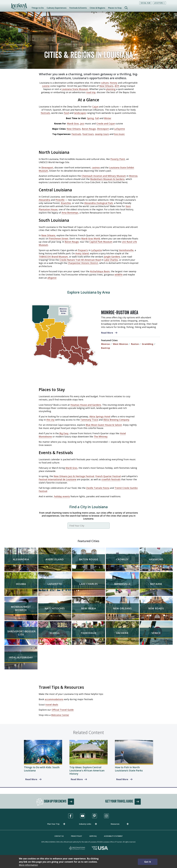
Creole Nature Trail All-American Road (80, 260)
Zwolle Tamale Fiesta (98, 488)
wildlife (119, 275)
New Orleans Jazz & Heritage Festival (74, 476)
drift (117, 86)
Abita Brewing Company (116, 420)
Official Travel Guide (63, 710)
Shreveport (103, 129)
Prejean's (83, 250)
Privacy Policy (77, 836)
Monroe (133, 176)
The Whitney (101, 437)
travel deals (52, 705)
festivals (45, 113)
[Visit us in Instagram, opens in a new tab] (106, 816)
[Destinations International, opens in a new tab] (77, 848)
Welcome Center (60, 715)
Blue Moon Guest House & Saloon (104, 425)
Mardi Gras (73, 124)
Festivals (76, 134)
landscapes (80, 113)
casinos (96, 168)
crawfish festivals (111, 479)
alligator (52, 278)
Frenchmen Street (59, 239)
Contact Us (59, 836)
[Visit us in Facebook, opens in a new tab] (71, 816)
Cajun (95, 107)
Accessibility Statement (113, 836)
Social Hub (145, 3)
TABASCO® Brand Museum (53, 257)
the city (50, 420)
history (114, 83)
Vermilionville (126, 250)
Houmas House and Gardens (86, 405)
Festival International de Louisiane (58, 479)
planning (111, 89)
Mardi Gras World (91, 239)
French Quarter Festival (108, 476)
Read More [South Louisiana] (31, 779)
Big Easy (64, 433)
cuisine (46, 86)
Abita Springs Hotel (100, 416)
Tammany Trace (89, 420)
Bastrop (106, 348)
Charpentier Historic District (83, 263)
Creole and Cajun (106, 124)
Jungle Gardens (112, 257)
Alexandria (44, 200)
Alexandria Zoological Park (99, 203)
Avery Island (82, 253)
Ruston (135, 344)
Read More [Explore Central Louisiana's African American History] (77, 779)
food (66, 113)
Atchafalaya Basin (100, 271)
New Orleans (106, 86)
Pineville (60, 200)
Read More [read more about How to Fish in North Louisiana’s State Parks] (122, 779)
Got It (148, 862)
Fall (97, 118)
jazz (82, 124)
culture (105, 83)
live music (119, 134)
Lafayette (119, 129)
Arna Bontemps (70, 213)
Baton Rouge (89, 129)
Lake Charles (111, 260)
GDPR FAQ (93, 836)
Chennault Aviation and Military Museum (104, 176)
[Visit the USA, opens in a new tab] (100, 848)
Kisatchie (66, 203)
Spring (90, 118)
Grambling (148, 344)
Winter (108, 118)
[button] (57, 824)
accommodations (54, 699)
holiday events (62, 496)
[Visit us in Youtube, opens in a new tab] (82, 816)
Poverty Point (118, 159)
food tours (88, 134)
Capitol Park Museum (101, 242)
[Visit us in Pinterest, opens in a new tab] (95, 816)
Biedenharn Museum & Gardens (107, 179)
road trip (91, 92)
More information (28, 865)
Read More (107, 333)
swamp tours (102, 134)
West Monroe (120, 344)
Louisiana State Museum (75, 89)
